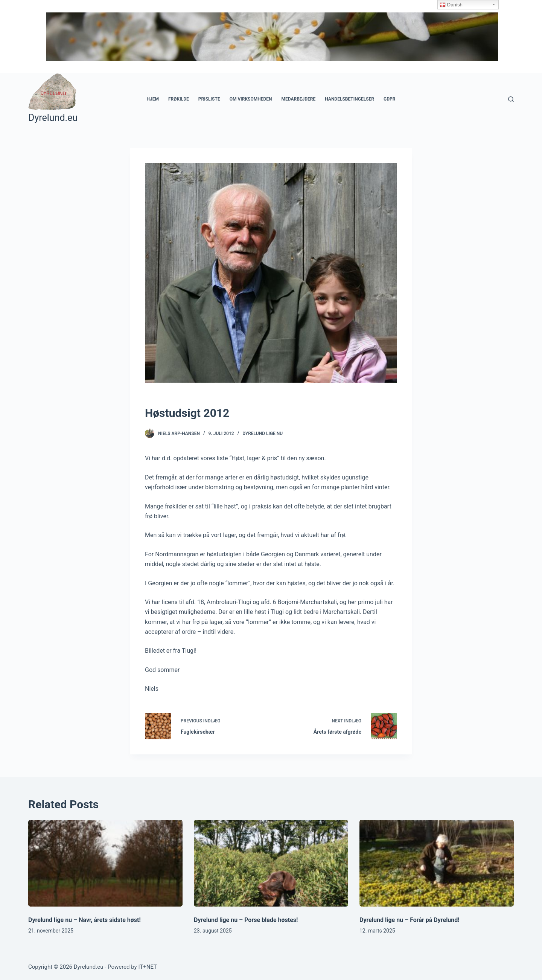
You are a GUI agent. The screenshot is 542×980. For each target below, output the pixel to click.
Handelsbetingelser (349, 99)
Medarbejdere (298, 99)
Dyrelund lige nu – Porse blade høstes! (246, 920)
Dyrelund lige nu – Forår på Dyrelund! (410, 920)
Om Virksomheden (251, 99)
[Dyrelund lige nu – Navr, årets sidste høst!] (105, 863)
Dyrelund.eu (53, 118)
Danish (451, 5)
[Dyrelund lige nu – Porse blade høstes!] (271, 863)
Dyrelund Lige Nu (263, 434)
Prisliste (209, 99)
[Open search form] (511, 99)
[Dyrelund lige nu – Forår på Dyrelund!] (437, 863)
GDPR (389, 99)
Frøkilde (179, 99)
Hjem (153, 99)
